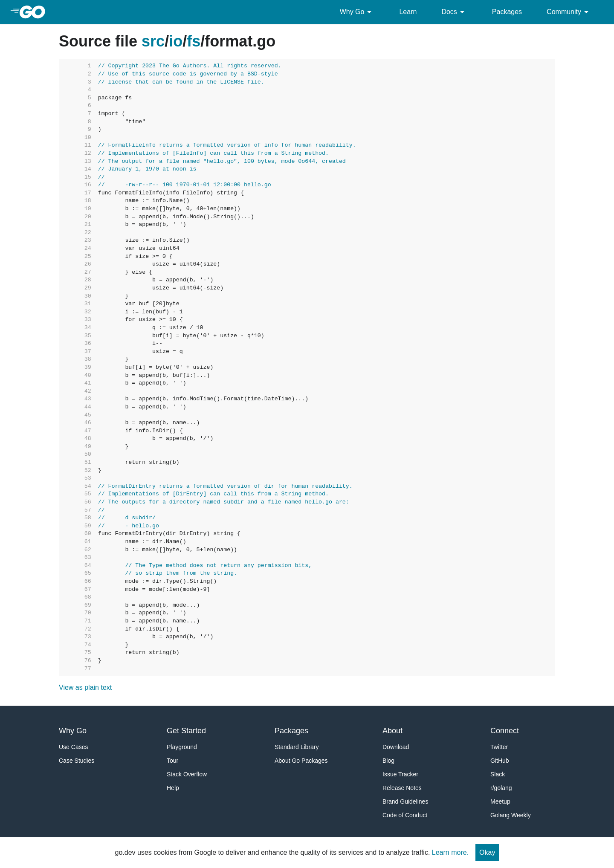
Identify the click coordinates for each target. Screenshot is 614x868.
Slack (498, 774)
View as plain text (85, 687)
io (176, 41)
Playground (182, 747)
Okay (487, 852)
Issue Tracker (400, 774)
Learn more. (450, 852)
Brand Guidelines (405, 801)
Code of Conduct (405, 815)
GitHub (500, 761)
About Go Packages (301, 761)
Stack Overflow (187, 774)
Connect (505, 731)
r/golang (501, 788)
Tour (172, 761)
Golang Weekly (511, 815)
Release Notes (402, 788)
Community (569, 12)
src (153, 41)
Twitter (499, 747)
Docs (454, 12)
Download (396, 747)
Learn (408, 12)
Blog (388, 761)
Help (173, 788)
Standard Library (297, 747)
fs (194, 41)
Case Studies (77, 761)
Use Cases (73, 747)
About (392, 731)
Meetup (500, 801)
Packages (507, 12)
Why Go (357, 12)
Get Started (186, 731)
